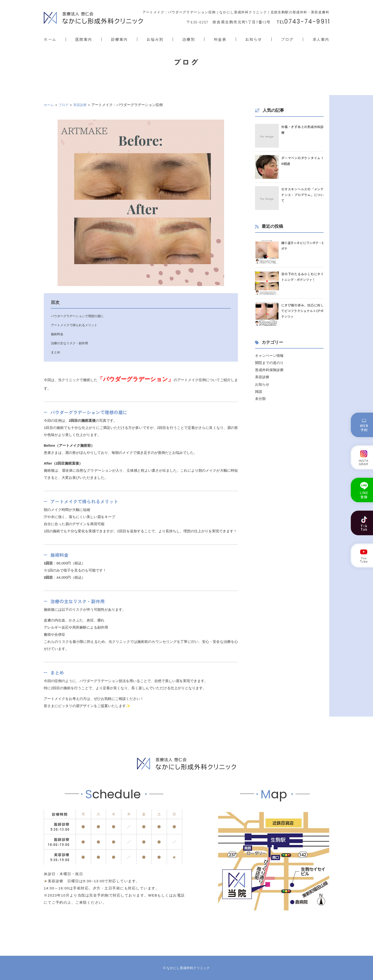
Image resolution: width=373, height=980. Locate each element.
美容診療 (262, 377)
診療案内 (119, 39)
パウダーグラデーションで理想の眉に (79, 316)
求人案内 (321, 39)
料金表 (220, 39)
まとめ (56, 352)
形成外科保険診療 (269, 370)
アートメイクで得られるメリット (76, 325)
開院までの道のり (269, 363)
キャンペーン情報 (269, 356)
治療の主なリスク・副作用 (71, 343)
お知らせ (254, 39)
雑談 (259, 391)
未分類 (260, 398)
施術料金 (58, 334)
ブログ (287, 39)
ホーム (50, 39)
